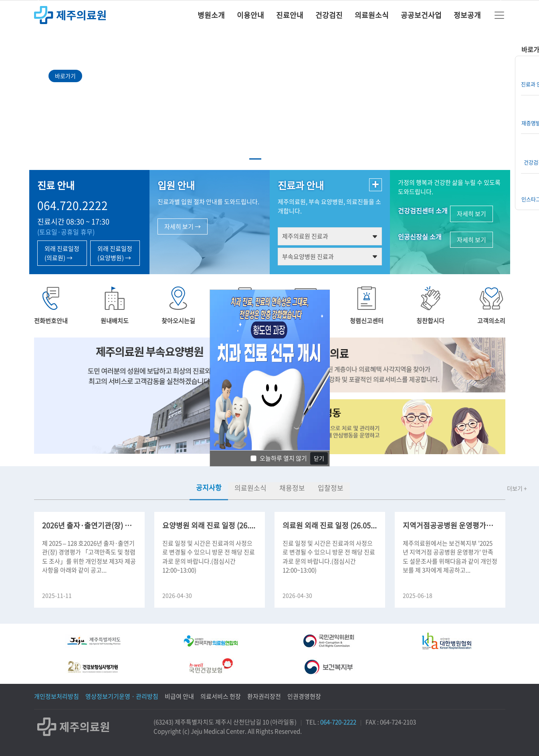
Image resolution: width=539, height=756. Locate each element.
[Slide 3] (284, 159)
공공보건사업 (421, 15)
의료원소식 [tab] (250, 488)
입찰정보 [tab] (331, 488)
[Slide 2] (270, 159)
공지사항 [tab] (209, 487)
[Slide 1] (255, 159)
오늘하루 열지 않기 (283, 458)
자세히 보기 (471, 214)
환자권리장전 (264, 696)
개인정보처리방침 (57, 696)
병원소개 (211, 15)
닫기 (319, 458)
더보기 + (517, 488)
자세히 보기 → (183, 226)
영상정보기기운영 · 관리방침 (122, 696)
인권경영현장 (304, 696)
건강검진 (329, 15)
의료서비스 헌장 (221, 696)
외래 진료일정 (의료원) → (62, 253)
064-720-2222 (338, 722)
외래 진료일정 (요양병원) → (115, 253)
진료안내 (290, 15)
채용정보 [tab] (292, 488)
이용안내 (250, 15)
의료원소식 (372, 15)
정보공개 (467, 15)
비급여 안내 (179, 696)
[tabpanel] (270, 554)
